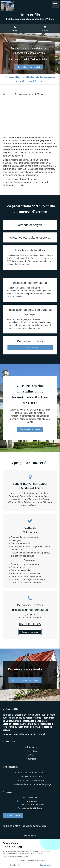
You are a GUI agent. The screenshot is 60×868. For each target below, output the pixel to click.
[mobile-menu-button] (55, 5)
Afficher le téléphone (32, 808)
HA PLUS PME (27, 855)
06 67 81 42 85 (30, 624)
